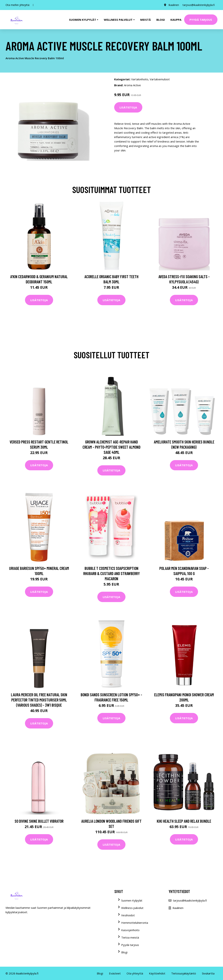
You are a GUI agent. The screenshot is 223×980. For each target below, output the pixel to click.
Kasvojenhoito (130, 930)
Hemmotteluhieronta (135, 923)
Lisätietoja (128, 107)
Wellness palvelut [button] (118, 20)
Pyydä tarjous (201, 20)
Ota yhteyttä (135, 973)
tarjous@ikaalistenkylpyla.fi (198, 5)
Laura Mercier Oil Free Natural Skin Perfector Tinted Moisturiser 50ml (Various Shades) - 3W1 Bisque (39, 700)
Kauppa (176, 20)
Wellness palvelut (132, 908)
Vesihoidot (128, 915)
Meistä (146, 20)
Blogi (161, 20)
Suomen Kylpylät (132, 900)
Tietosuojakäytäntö (184, 973)
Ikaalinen (173, 5)
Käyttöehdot (157, 973)
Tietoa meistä (130, 937)
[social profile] (33, 5)
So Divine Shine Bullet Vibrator (39, 821)
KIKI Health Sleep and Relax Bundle (184, 821)
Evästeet (115, 973)
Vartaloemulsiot (160, 79)
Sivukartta (208, 973)
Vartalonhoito (140, 79)
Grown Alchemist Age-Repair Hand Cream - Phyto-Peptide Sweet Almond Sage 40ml (111, 447)
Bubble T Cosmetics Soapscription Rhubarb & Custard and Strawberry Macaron (111, 573)
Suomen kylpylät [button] (83, 20)
